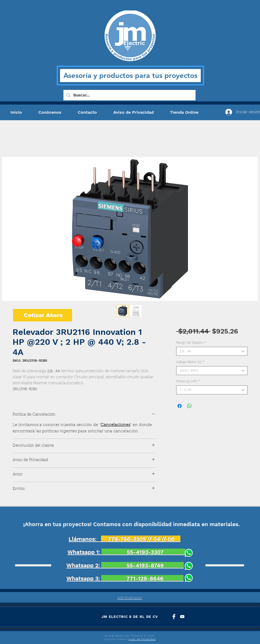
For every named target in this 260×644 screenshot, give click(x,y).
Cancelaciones (115, 425)
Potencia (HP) (188, 381)
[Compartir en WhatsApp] (190, 406)
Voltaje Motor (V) (190, 362)
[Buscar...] (129, 95)
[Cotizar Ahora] (43, 315)
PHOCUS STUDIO (143, 636)
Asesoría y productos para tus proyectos (130, 75)
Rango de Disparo (191, 343)
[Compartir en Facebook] (180, 406)
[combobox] (212, 351)
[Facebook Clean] (174, 617)
